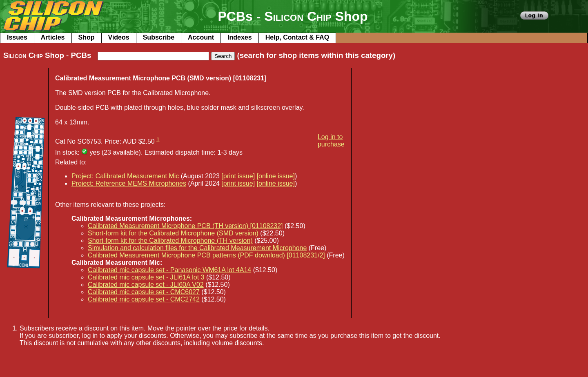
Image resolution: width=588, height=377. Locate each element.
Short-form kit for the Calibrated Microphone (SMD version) (173, 233)
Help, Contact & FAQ (297, 37)
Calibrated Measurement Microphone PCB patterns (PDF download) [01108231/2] (206, 255)
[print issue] (238, 176)
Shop (87, 37)
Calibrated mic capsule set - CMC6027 (144, 292)
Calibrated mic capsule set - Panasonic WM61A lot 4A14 (169, 270)
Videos (119, 37)
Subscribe (159, 37)
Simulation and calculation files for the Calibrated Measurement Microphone (197, 248)
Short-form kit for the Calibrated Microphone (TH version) (170, 241)
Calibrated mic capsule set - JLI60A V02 (146, 285)
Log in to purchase (331, 141)
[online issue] (276, 176)
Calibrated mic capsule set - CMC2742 (144, 299)
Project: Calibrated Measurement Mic (125, 176)
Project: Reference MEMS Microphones (129, 183)
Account (201, 37)
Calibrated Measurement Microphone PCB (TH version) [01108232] (185, 226)
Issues (17, 37)
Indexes (240, 37)
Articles (53, 37)
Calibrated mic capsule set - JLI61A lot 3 (146, 277)
